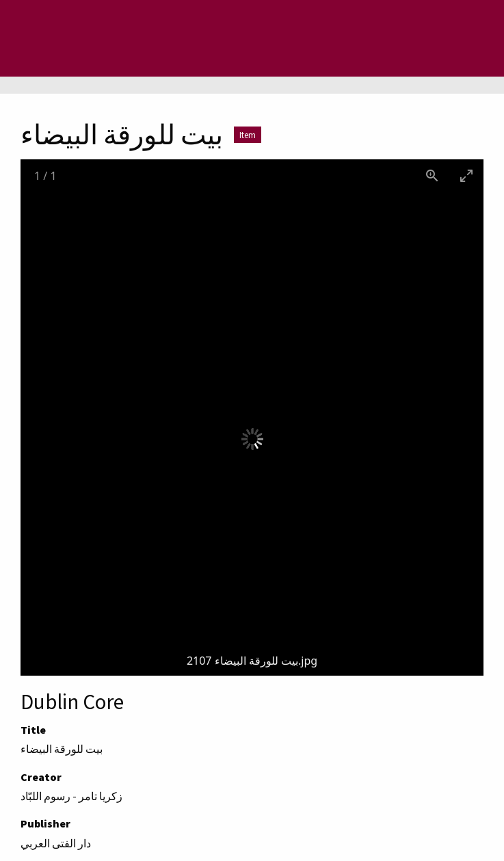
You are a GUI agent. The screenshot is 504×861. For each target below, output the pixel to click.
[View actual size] (432, 175)
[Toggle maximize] (466, 175)
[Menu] (65, 38)
